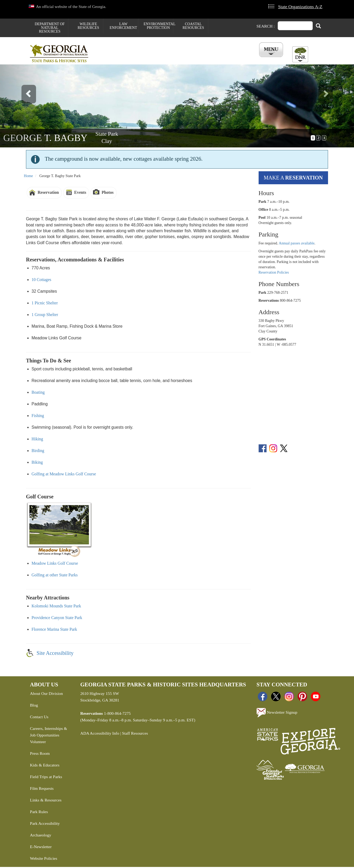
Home (28, 177)
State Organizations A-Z (300, 7)
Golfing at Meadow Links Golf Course (64, 475)
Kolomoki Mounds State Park (56, 607)
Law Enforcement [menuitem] (123, 26)
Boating (38, 393)
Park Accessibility (45, 824)
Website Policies (44, 859)
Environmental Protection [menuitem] (158, 26)
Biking (37, 463)
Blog (34, 706)
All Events (241, 59)
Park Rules (39, 813)
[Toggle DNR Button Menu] (300, 54)
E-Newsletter (41, 848)
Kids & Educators (45, 766)
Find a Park (112, 59)
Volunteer (38, 743)
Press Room (40, 754)
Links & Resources (46, 801)
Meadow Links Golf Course (55, 564)
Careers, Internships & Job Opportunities (48, 733)
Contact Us (39, 718)
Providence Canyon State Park (57, 619)
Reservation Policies (274, 273)
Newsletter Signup (277, 714)
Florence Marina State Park (54, 630)
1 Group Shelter (45, 316)
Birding (38, 452)
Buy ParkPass (207, 59)
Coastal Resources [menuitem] (193, 26)
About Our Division (46, 694)
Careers (176, 59)
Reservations (145, 59)
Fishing (38, 417)
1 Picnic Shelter (45, 304)
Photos (107, 193)
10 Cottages (41, 281)
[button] (26, 107)
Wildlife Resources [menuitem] (88, 26)
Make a (293, 179)
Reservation (48, 193)
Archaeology (41, 836)
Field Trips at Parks (46, 778)
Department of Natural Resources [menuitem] (50, 28)
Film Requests (42, 789)
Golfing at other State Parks (55, 576)
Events (80, 193)
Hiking (37, 440)
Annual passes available (297, 244)
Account (269, 59)
